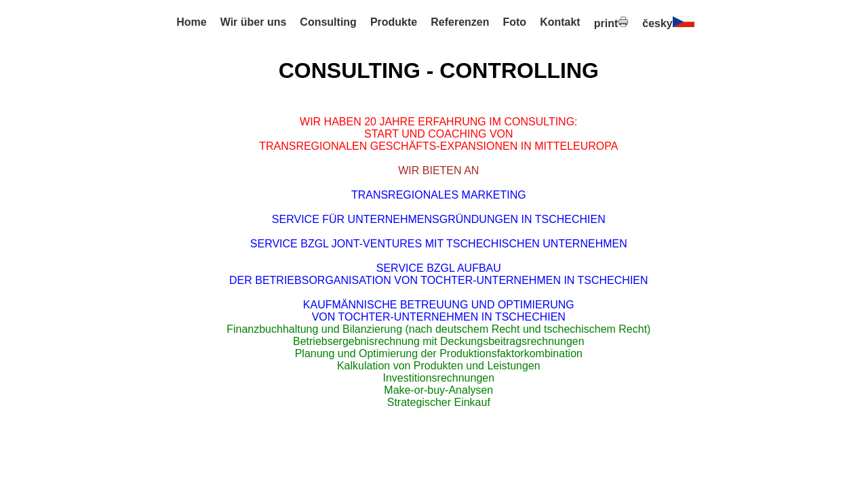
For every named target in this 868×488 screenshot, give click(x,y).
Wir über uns (254, 22)
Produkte (394, 22)
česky (668, 23)
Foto (514, 22)
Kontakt (560, 22)
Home (191, 22)
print (612, 23)
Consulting (328, 22)
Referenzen (460, 22)
